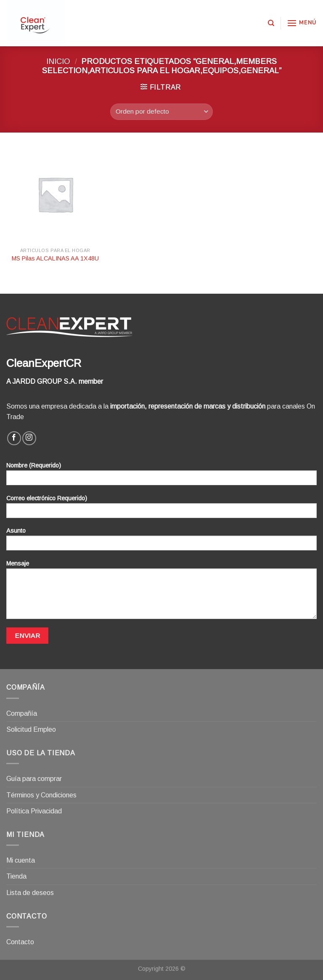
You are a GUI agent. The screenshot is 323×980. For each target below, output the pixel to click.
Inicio (58, 61)
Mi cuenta (21, 860)
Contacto (20, 942)
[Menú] (302, 23)
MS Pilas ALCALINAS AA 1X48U (55, 258)
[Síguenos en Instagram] (29, 438)
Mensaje (161, 592)
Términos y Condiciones (41, 795)
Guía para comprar (34, 779)
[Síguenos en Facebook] (14, 438)
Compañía (22, 713)
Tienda (16, 876)
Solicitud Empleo (31, 729)
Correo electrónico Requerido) (161, 509)
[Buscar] (271, 23)
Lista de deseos (30, 893)
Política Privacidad (34, 811)
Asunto (161, 542)
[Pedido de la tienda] (161, 112)
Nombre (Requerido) (161, 477)
